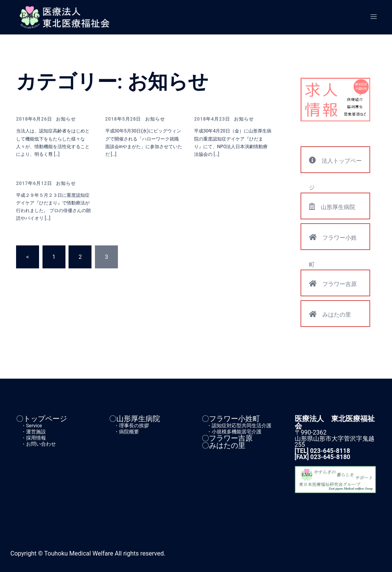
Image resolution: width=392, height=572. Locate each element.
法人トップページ (335, 165)
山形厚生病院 (332, 207)
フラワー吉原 (333, 284)
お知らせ (66, 119)
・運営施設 (31, 432)
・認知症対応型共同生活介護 (237, 426)
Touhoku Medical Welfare (79, 553)
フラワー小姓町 (333, 242)
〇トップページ (42, 419)
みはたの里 (330, 314)
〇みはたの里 (224, 445)
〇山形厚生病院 (135, 419)
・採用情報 (31, 438)
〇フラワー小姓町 (231, 419)
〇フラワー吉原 (227, 438)
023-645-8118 (330, 451)
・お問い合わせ (36, 444)
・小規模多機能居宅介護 (232, 432)
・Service (29, 426)
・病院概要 (124, 432)
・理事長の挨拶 (129, 426)
